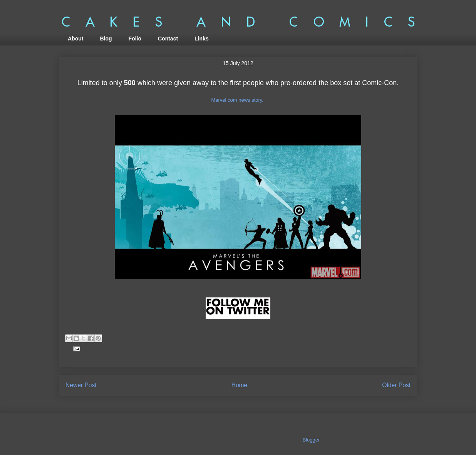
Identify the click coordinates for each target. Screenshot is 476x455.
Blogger (311, 440)
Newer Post (81, 385)
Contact (168, 39)
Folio (135, 39)
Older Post (396, 385)
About (75, 39)
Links (202, 39)
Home (240, 385)
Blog (106, 39)
